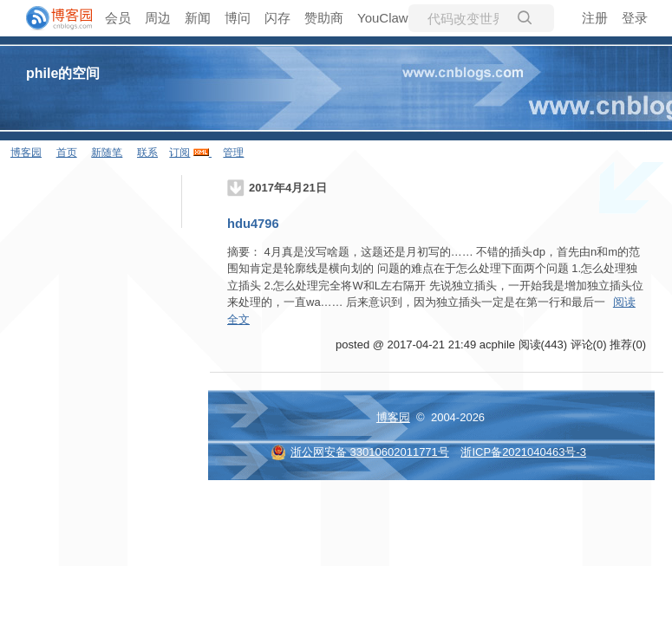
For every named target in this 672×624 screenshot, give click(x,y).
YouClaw (383, 18)
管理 (233, 153)
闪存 (277, 18)
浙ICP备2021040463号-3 (523, 452)
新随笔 (107, 153)
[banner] (52, 18)
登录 (635, 18)
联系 (147, 153)
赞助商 (324, 18)
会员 (118, 18)
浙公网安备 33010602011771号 (360, 452)
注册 (595, 18)
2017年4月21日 (288, 188)
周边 (158, 18)
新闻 (198, 18)
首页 (67, 153)
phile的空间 (63, 73)
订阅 (179, 153)
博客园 (26, 153)
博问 (238, 18)
